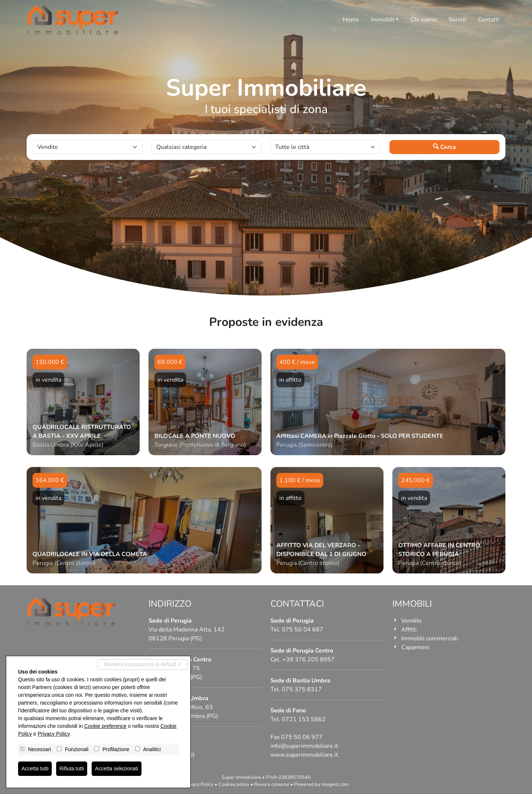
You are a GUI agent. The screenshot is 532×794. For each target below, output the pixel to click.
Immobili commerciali (430, 638)
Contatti (489, 20)
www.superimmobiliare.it (304, 755)
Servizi (457, 20)
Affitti (409, 630)
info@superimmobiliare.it (304, 746)
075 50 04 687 (303, 630)
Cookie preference (105, 726)
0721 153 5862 (304, 719)
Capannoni (415, 647)
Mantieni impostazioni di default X (142, 664)
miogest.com (335, 784)
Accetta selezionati (117, 769)
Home (351, 20)
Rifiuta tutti (72, 769)
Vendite (412, 621)
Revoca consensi (272, 784)
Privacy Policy (199, 784)
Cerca (444, 147)
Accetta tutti (35, 769)
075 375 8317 (302, 689)
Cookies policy (234, 784)
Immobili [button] (383, 20)
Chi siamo (424, 20)
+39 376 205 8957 (308, 660)
